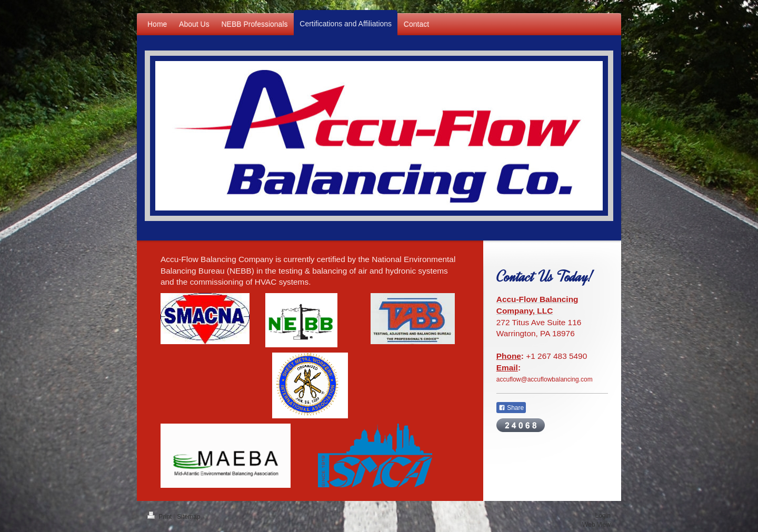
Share (511, 408)
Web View (596, 525)
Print (161, 517)
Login (603, 516)
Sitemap (188, 517)
